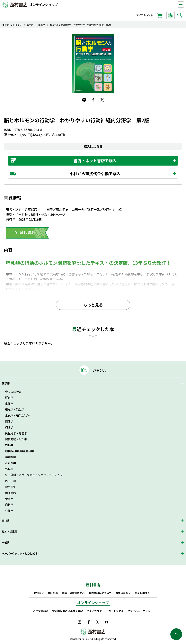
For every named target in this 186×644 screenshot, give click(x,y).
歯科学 (9, 504)
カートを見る (116, 611)
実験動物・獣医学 (16, 439)
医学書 (30, 25)
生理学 (42, 25)
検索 (181, 15)
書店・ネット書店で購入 (95, 161)
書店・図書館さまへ (73, 593)
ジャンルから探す (171, 15)
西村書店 (93, 585)
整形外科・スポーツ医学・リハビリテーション (34, 475)
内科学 (9, 445)
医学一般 (11, 481)
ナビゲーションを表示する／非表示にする (184, 5)
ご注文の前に (41, 611)
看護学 (9, 499)
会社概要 (53, 593)
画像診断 (11, 493)
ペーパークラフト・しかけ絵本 (20, 553)
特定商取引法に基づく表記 (67, 611)
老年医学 (11, 463)
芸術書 (6, 521)
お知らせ (39, 593)
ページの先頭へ (176, 634)
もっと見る (93, 305)
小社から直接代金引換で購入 (95, 173)
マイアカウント (145, 15)
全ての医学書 (13, 392)
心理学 (9, 511)
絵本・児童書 (10, 532)
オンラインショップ (44, 5)
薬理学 (9, 421)
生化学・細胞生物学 (17, 415)
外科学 (9, 469)
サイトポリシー (143, 593)
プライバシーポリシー (140, 611)
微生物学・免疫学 (16, 433)
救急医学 (11, 487)
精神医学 (11, 457)
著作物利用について (100, 593)
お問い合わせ (123, 593)
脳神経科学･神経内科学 (19, 451)
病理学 (9, 427)
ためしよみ (27, 233)
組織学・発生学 (15, 409)
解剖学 (9, 397)
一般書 (6, 543)
